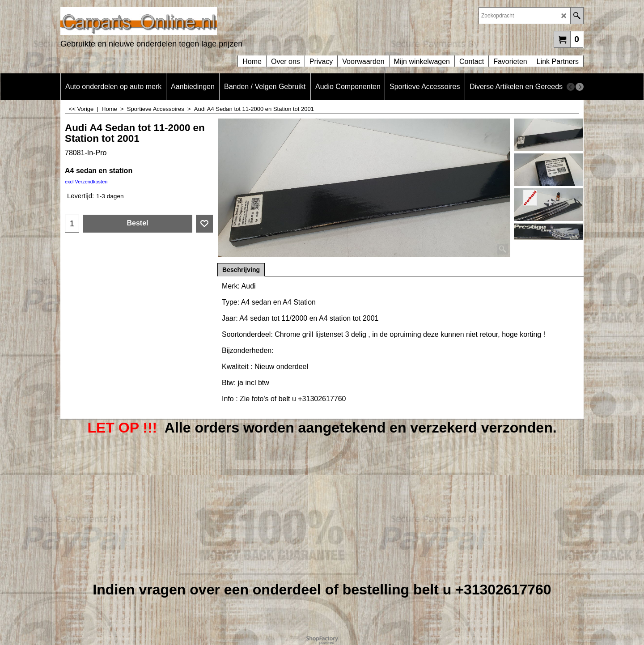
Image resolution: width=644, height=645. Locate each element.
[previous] (571, 87)
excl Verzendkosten (86, 182)
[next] (580, 87)
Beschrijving (241, 270)
